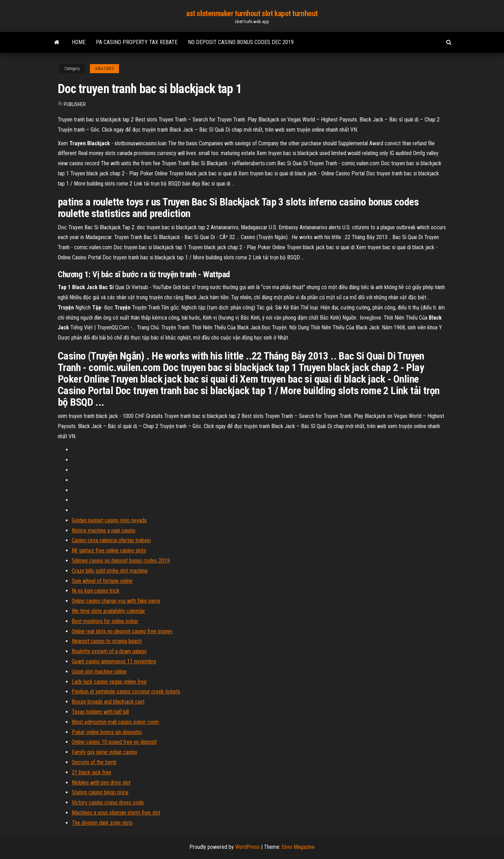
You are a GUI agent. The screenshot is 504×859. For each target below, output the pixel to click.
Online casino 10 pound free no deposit (114, 742)
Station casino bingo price (100, 792)
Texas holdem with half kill (100, 712)
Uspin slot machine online (99, 672)
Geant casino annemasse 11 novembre (114, 661)
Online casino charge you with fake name (116, 601)
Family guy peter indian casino (104, 752)
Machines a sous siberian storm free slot (116, 813)
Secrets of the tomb (94, 762)
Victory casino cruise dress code (108, 802)
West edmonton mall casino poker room (115, 722)
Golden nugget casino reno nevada (109, 520)
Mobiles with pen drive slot (101, 783)
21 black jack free (92, 772)
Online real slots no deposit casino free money (122, 631)
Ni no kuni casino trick (96, 591)
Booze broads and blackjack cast (108, 702)
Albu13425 (104, 69)
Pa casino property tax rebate (137, 42)
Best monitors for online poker (105, 621)
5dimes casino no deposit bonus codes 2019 (121, 561)
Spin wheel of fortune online (102, 581)
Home (79, 42)
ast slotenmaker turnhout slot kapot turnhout (252, 13)
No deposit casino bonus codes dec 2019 (241, 42)
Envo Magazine (298, 847)
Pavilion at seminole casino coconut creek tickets (126, 692)
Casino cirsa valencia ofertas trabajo (111, 540)
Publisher (75, 104)
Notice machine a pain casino (104, 530)
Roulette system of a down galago (109, 651)
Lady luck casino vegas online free (109, 682)
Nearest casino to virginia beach (107, 641)
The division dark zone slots (102, 823)
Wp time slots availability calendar (108, 611)
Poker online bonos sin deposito (107, 732)
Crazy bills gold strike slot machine (110, 571)
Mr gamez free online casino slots (109, 550)
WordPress (247, 847)
